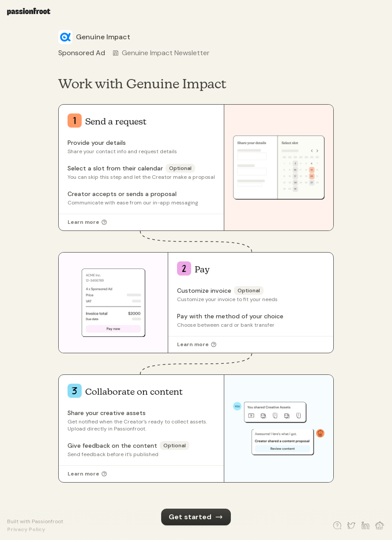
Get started (196, 517)
